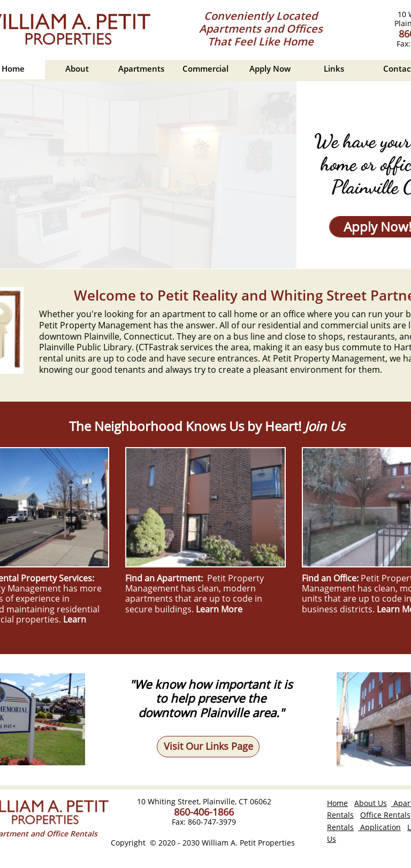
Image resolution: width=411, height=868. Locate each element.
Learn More (219, 609)
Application (379, 827)
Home (337, 803)
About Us (371, 803)
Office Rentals (385, 815)
